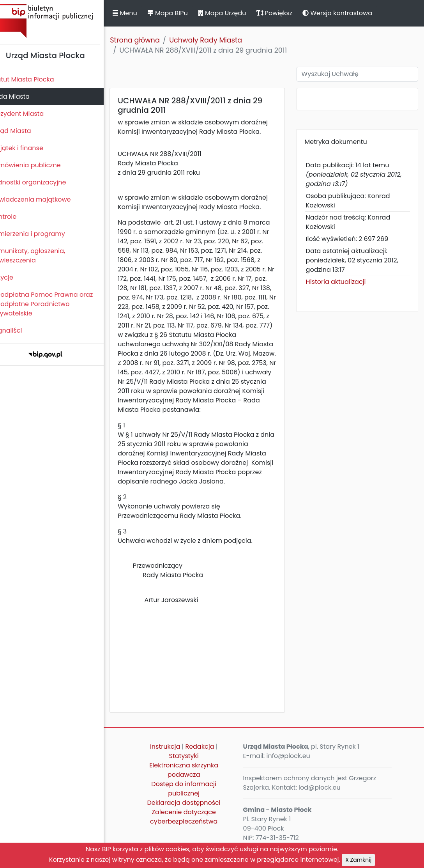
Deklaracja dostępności (194, 812)
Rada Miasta (23, 97)
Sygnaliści (19, 330)
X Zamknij (358, 860)
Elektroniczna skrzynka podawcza (193, 779)
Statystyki (194, 765)
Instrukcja (175, 756)
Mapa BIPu (180, 13)
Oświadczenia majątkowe (44, 199)
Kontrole (17, 217)
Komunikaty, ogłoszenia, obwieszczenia (41, 256)
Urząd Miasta (24, 131)
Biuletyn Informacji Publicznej (58, 21)
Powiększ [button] (287, 13)
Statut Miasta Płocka (35, 79)
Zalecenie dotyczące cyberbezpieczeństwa (193, 826)
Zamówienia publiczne (39, 165)
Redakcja (210, 756)
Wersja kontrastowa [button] (351, 13)
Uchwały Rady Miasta (219, 40)
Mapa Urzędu (235, 13)
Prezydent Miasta (30, 114)
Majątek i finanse (30, 148)
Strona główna (148, 40)
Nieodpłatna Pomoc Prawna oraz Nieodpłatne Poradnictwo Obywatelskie (55, 304)
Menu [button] (138, 13)
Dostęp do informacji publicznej (194, 798)
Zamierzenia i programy (41, 234)
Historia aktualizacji (341, 282)
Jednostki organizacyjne (42, 182)
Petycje (15, 277)
